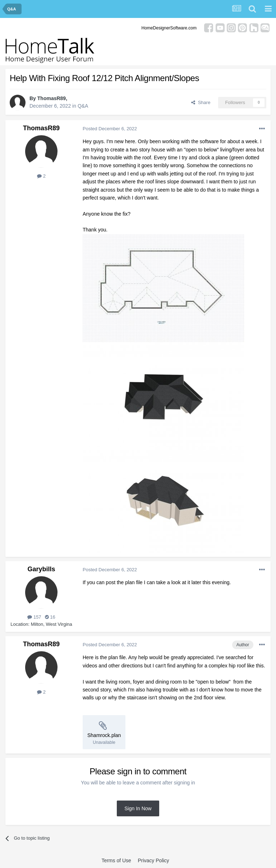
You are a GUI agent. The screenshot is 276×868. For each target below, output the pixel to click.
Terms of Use (116, 860)
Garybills (41, 569)
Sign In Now (138, 808)
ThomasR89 (52, 98)
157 (34, 617)
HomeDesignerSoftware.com (169, 28)
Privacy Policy (153, 860)
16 (50, 617)
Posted (110, 129)
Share (201, 102)
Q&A (83, 106)
